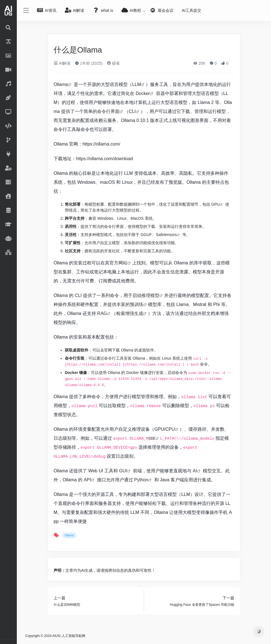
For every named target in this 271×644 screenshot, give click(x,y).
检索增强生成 (130, 313)
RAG (102, 313)
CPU (170, 429)
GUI (123, 471)
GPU (215, 204)
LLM (136, 84)
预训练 (137, 304)
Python (141, 480)
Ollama (61, 84)
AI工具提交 (191, 10)
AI (195, 471)
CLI (132, 111)
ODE (152, 439)
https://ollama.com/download (105, 159)
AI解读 (62, 63)
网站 (123, 263)
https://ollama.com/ (101, 144)
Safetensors (166, 235)
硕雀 (113, 63)
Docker (143, 93)
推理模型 (150, 295)
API (88, 480)
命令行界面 (108, 111)
